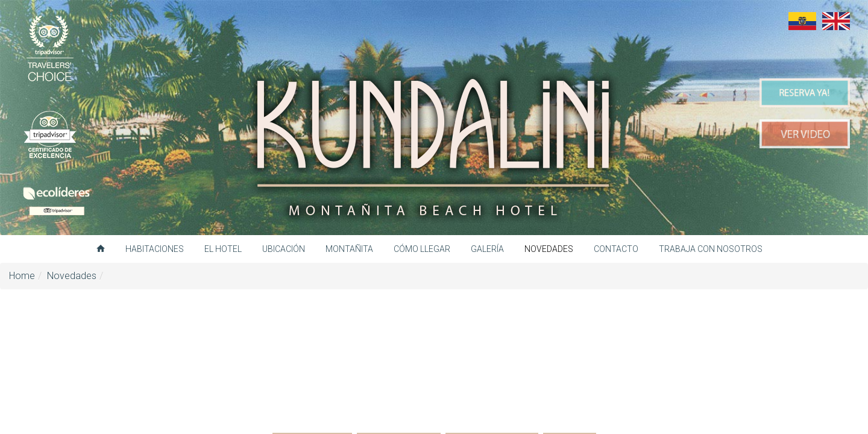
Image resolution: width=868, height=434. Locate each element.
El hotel (223, 249)
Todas (570, 354)
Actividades (312, 354)
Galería (487, 249)
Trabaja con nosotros (711, 249)
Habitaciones (155, 249)
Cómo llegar (422, 249)
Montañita (349, 249)
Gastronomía (399, 354)
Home (22, 276)
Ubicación (284, 249)
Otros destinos (492, 354)
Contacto (616, 249)
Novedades (549, 249)
